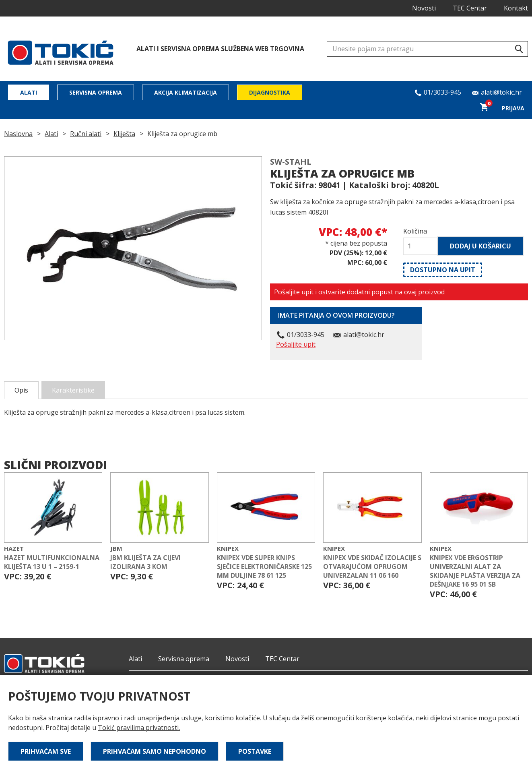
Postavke (255, 751)
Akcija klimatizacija (186, 92)
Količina (415, 231)
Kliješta (124, 134)
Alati (29, 92)
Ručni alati (86, 134)
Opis (21, 390)
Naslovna (18, 134)
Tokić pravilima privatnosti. (139, 728)
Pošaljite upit (296, 344)
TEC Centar (470, 8)
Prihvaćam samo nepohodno (155, 751)
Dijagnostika (270, 92)
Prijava (513, 108)
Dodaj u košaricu (480, 246)
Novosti (424, 8)
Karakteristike (73, 390)
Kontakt (516, 8)
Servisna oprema (96, 92)
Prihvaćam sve (46, 751)
